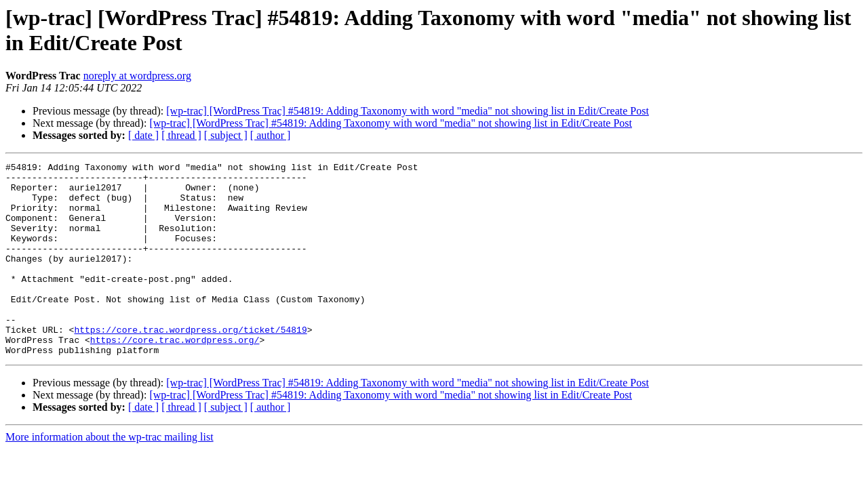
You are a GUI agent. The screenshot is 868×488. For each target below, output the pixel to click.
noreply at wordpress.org (137, 76)
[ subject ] (226, 135)
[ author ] (271, 135)
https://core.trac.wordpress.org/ (175, 376)
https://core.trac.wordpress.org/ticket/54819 (190, 364)
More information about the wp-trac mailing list (110, 475)
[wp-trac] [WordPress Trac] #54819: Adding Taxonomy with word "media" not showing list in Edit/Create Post (408, 111)
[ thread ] (181, 135)
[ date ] (143, 135)
